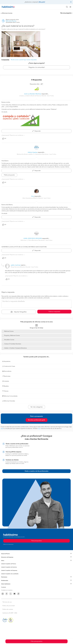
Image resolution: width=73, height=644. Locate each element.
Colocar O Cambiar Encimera (13, 344)
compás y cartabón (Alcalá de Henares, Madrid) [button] (33, 96)
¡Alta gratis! (42, 2)
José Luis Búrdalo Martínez (33, 94)
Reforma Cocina (9, 331)
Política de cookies (8, 609)
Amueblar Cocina (9, 340)
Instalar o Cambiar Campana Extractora (15, 348)
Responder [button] (37, 131)
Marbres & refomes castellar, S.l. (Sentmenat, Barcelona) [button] (33, 154)
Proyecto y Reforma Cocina (12, 336)
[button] (36, 554)
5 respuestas (5, 60)
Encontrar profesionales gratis (37, 420)
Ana (33, 196)
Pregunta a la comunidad (36, 67)
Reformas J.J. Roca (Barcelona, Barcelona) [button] (33, 240)
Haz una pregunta (66, 13)
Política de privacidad (9, 606)
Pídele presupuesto (9, 175)
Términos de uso (7, 602)
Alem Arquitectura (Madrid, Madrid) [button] (33, 198)
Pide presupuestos (37, 641)
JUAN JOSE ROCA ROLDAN (33, 238)
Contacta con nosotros (7, 590)
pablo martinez (16, 265)
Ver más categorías (37, 407)
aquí (2, 429)
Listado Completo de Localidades (10, 574)
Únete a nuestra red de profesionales (37, 471)
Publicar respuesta (54, 312)
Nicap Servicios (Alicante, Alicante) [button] (21, 267)
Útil (4, 139)
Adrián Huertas (33, 152)
